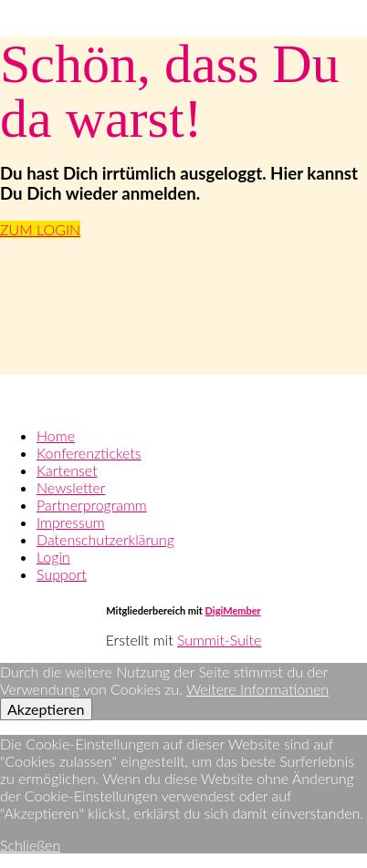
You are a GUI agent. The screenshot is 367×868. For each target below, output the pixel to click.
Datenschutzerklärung (105, 539)
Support (62, 574)
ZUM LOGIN (40, 229)
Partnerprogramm (92, 505)
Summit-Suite (219, 640)
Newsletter (71, 487)
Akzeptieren (46, 709)
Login (53, 557)
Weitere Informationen (257, 689)
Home (56, 435)
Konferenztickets (89, 453)
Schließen (30, 845)
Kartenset (67, 470)
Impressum (71, 522)
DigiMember (233, 610)
